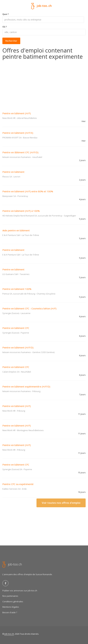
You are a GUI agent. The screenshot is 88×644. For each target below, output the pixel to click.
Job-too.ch (9, 634)
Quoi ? (6, 14)
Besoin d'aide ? (10, 612)
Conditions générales (13, 601)
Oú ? (5, 27)
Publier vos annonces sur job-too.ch (20, 591)
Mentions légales (11, 607)
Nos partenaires (10, 596)
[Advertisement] (44, 84)
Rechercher (11, 41)
